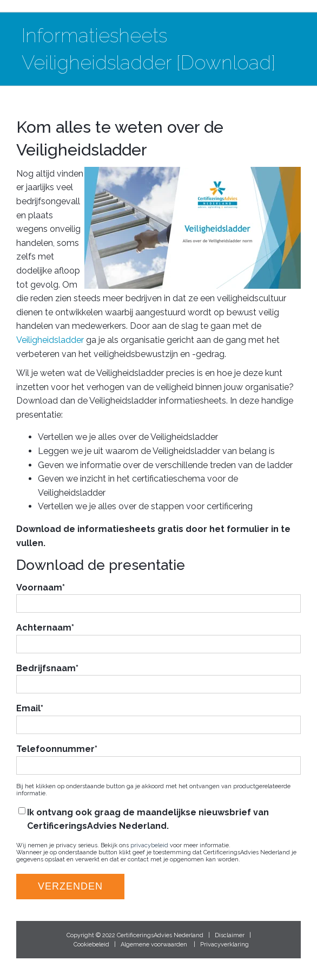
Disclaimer (230, 935)
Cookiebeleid (91, 945)
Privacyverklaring (224, 945)
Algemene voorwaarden (154, 945)
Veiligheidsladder (50, 340)
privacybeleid (149, 845)
